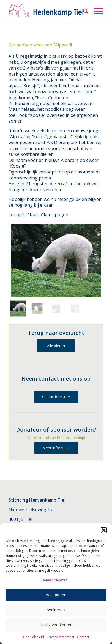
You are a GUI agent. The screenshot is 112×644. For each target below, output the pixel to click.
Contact (83, 637)
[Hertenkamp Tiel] (47, 11)
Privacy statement (61, 637)
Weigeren (56, 610)
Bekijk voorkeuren (56, 625)
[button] (104, 530)
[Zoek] (83, 11)
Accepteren (56, 595)
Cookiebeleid (34, 637)
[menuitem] (83, 11)
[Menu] (96, 11)
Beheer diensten (55, 580)
